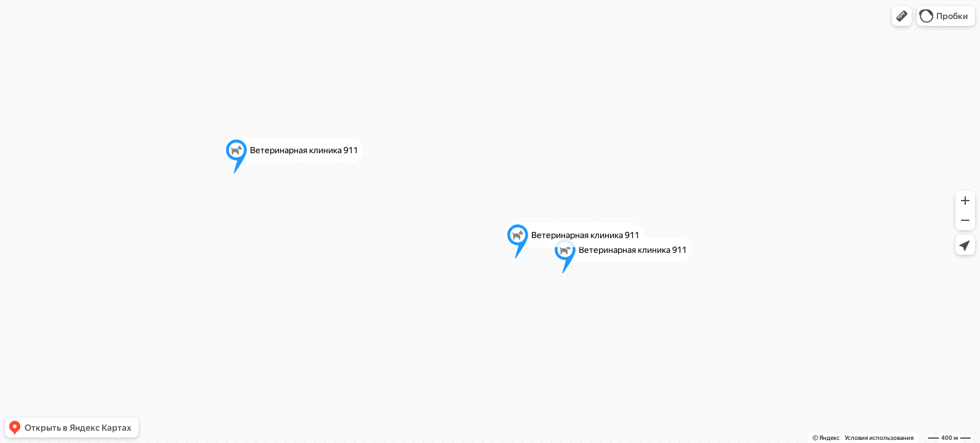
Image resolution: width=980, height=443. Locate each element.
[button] (902, 16)
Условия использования (879, 438)
